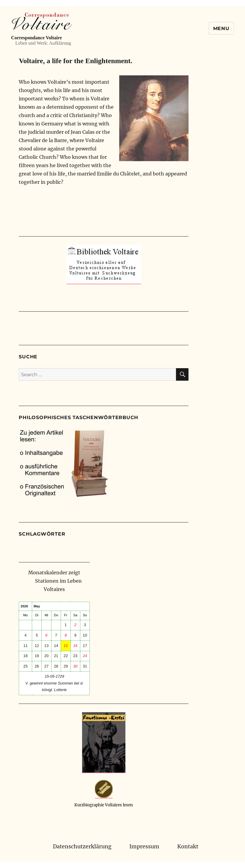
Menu (221, 28)
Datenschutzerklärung (82, 847)
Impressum (144, 847)
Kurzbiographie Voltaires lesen (104, 805)
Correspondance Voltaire (36, 38)
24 (85, 656)
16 (75, 646)
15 (66, 646)
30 (75, 666)
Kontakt (188, 847)
